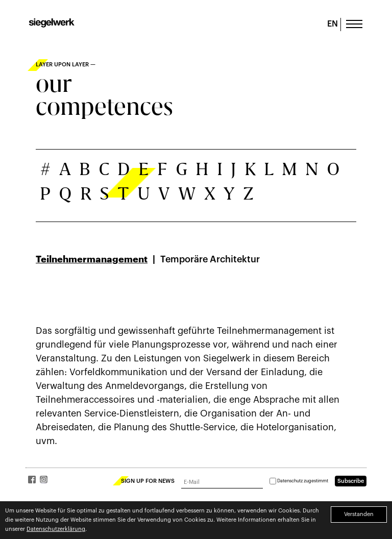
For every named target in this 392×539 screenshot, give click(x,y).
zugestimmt (299, 481)
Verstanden (359, 514)
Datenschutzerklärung (56, 529)
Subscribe (351, 481)
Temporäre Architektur (210, 259)
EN (333, 24)
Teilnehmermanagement (92, 259)
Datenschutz (290, 481)
